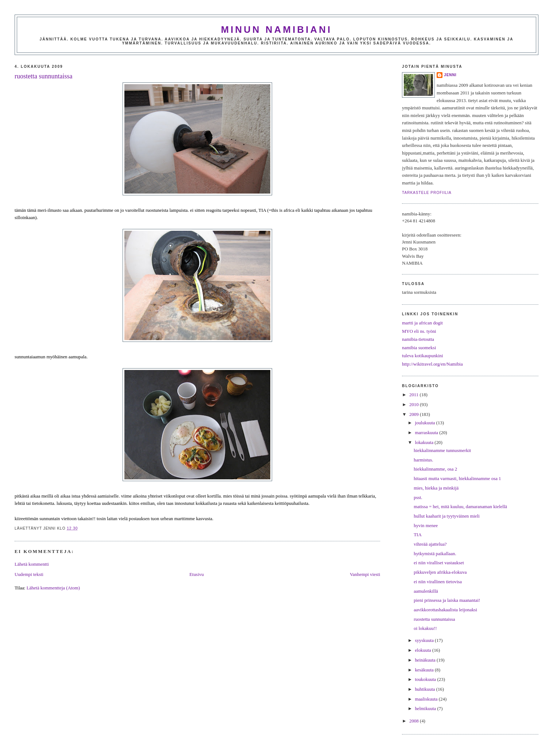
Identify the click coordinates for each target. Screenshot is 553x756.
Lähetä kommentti (32, 564)
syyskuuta (425, 640)
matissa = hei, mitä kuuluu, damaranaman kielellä (460, 507)
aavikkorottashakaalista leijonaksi (445, 610)
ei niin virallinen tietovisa (438, 582)
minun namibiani (277, 30)
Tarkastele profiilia (427, 193)
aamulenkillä (426, 591)
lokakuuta (425, 443)
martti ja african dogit (422, 323)
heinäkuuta (426, 660)
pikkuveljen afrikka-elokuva (440, 572)
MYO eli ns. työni (419, 331)
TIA (417, 535)
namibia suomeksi (419, 348)
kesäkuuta (425, 670)
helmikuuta (426, 709)
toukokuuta (426, 679)
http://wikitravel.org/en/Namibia (432, 364)
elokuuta (424, 650)
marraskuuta (427, 433)
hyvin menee (426, 526)
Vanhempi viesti (365, 574)
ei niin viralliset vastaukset (439, 563)
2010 (415, 405)
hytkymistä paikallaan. (435, 554)
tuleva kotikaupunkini (423, 356)
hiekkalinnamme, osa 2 (435, 469)
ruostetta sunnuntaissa (43, 76)
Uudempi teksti (29, 574)
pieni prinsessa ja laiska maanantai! (447, 600)
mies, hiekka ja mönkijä (436, 488)
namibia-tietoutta (418, 339)
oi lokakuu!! (425, 628)
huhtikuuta (425, 689)
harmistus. (423, 460)
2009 (415, 414)
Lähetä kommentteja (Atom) (53, 588)
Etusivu (196, 574)
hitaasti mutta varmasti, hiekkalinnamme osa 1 (457, 479)
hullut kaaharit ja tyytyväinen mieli (447, 516)
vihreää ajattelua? (430, 544)
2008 (415, 721)
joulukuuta (425, 423)
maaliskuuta (427, 699)
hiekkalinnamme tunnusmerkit (442, 451)
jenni (450, 75)
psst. (418, 498)
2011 (414, 395)
